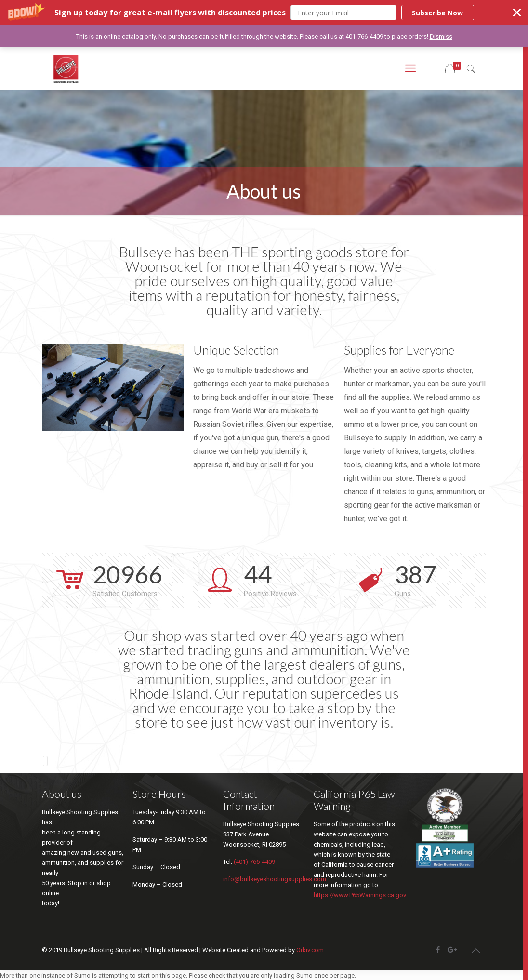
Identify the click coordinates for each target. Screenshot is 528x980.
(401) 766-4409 (254, 861)
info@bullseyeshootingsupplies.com (275, 879)
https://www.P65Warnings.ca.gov (360, 894)
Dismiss (441, 36)
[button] (264, 13)
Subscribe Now (437, 13)
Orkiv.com (310, 949)
